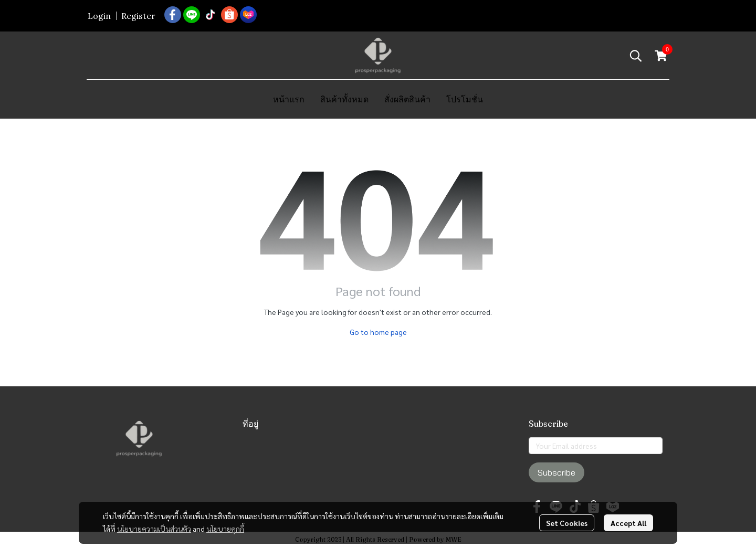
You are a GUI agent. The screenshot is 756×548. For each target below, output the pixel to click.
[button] (636, 56)
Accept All (628, 523)
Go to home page (378, 332)
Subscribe (556, 472)
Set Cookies (567, 523)
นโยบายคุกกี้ (225, 529)
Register (138, 16)
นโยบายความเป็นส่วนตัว (154, 529)
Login (99, 16)
